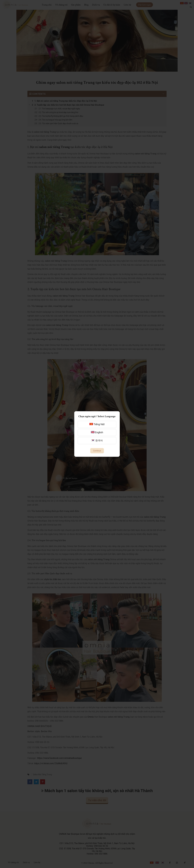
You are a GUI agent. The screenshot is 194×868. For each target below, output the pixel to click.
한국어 (97, 440)
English (97, 432)
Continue (97, 451)
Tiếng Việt (97, 424)
